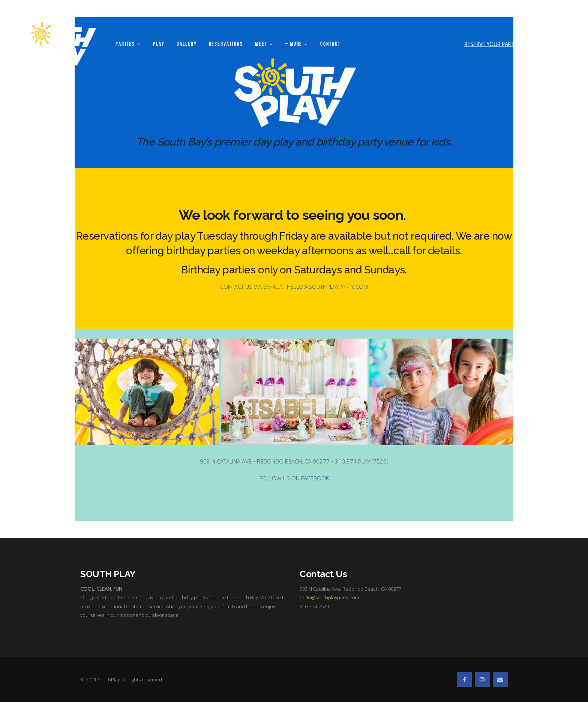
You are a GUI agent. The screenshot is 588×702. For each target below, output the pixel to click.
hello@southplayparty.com (329, 597)
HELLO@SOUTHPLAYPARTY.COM (327, 286)
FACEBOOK (315, 478)
